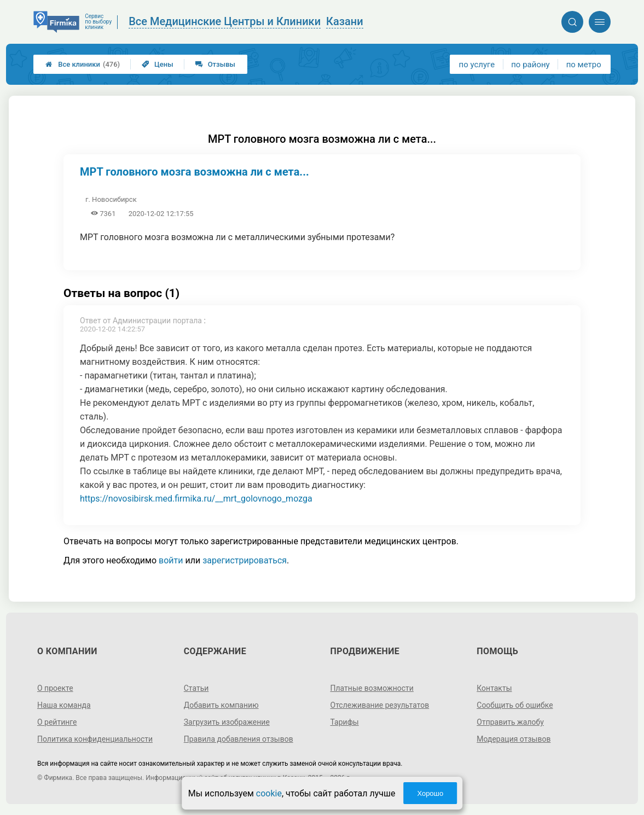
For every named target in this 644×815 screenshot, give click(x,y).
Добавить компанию (221, 705)
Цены (158, 64)
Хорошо (430, 793)
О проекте (55, 688)
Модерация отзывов (514, 739)
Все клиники (83, 64)
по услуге (477, 65)
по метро (584, 65)
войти (171, 560)
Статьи (196, 688)
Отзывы (215, 64)
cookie (269, 793)
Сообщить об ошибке (515, 705)
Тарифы (345, 722)
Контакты (494, 688)
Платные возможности (372, 688)
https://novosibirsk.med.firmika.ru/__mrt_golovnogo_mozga (196, 499)
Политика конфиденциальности (95, 739)
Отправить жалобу (510, 722)
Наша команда (64, 705)
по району (530, 65)
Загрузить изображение (227, 722)
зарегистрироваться (245, 560)
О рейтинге (57, 722)
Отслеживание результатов (380, 705)
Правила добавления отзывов (239, 739)
